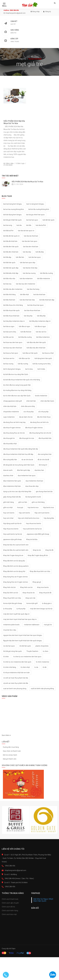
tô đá (45, 667)
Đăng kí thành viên (10, 759)
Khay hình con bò (26, 587)
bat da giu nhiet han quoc (35, 215)
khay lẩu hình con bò (11, 593)
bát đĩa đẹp (7, 257)
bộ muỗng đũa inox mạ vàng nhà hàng (17, 390)
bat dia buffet (41, 225)
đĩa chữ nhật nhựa (44, 417)
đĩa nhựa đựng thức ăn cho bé (40, 433)
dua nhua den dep (32, 486)
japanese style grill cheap (13, 539)
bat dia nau (7, 284)
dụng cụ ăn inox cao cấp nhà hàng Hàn (17, 492)
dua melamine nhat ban (34, 481)
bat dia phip (28, 316)
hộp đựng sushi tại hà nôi (12, 523)
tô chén (6, 657)
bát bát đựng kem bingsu (12, 215)
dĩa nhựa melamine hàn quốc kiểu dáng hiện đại (21, 449)
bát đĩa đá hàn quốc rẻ (11, 236)
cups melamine (9, 417)
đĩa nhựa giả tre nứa (27, 438)
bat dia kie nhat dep (30, 268)
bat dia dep (27, 252)
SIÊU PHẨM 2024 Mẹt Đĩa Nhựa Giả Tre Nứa (14, 122)
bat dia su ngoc (9, 326)
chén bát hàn (31, 401)
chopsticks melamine (11, 412)
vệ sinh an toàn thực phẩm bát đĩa (16, 683)
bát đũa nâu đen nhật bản (36, 348)
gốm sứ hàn (23, 502)
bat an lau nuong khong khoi (14, 209)
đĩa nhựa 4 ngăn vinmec (34, 428)
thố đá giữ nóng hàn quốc (13, 651)
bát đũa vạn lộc (24, 358)
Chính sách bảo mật (9, 914)
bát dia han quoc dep (28, 263)
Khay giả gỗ (37, 582)
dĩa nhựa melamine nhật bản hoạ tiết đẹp (18, 454)
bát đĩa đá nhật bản (10, 241)
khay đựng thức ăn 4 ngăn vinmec (16, 582)
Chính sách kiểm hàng (10, 911)
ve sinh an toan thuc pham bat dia (16, 678)
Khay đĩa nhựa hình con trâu (40, 571)
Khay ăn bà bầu (32, 539)
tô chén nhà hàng (10, 667)
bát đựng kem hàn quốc (43, 358)
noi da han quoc (9, 646)
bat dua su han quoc (11, 353)
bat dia (19, 225)
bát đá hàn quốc (49, 220)
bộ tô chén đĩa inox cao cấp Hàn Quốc (17, 396)
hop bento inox (33, 507)
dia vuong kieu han (45, 454)
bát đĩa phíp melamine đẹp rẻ (40, 321)
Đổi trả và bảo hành (10, 755)
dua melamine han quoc (27, 476)
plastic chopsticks (42, 646)
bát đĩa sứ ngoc (25, 326)
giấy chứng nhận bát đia (12, 497)
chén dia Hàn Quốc (47, 401)
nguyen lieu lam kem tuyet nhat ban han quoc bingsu (23, 635)
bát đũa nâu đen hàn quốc (36, 342)
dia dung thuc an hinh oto (39, 422)
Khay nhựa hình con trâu (12, 598)
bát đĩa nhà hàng (9, 294)
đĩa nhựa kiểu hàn (45, 438)
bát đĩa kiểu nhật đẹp (11, 273)
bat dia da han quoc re (26, 231)
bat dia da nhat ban (31, 236)
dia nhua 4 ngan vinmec (12, 428)
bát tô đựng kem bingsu (12, 369)
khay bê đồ (49, 550)
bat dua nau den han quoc (13, 342)
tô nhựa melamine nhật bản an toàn (16, 673)
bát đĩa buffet (8, 231)
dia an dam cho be (26, 417)
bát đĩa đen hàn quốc (11, 247)
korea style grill (32, 603)
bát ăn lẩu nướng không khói (39, 209)
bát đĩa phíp (41, 316)
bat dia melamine (26, 279)
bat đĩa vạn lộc (9, 337)
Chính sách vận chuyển (10, 903)
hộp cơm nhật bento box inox (29, 518)
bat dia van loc (41, 332)
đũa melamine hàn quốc (12, 481)
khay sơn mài (30, 598)
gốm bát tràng (9, 502)
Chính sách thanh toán (10, 899)
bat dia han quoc (35, 257)
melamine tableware (32, 625)
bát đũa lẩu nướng (25, 337)
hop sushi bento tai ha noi (32, 529)
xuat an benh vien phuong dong (15, 689)
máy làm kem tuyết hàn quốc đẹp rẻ (16, 614)
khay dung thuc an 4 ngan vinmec (16, 577)
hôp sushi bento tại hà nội (13, 534)
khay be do (37, 550)
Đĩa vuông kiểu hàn (10, 460)
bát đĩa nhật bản (9, 300)
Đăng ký (47, 12)
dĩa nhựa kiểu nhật (10, 444)
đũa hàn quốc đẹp (24, 470)
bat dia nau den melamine (26, 284)
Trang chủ (22, 59)
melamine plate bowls (11, 625)
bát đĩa (29, 225)
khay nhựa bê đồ (45, 593)
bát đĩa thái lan (26, 332)
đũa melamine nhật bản (12, 486)
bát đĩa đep (40, 252)
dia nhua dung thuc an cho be (14, 433)
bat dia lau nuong (29, 273)
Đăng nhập (35, 12)
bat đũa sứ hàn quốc (30, 353)
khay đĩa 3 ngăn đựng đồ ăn (38, 555)
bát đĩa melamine (44, 279)
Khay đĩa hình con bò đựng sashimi (16, 566)
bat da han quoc (32, 220)
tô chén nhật (25, 667)
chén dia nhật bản (10, 406)
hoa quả (20, 507)
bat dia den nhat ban (31, 247)
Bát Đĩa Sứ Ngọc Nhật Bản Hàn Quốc (43, 900)
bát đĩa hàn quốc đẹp (11, 268)
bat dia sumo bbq (10, 332)
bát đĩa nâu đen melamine (13, 289)
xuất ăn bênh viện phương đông (42, 689)
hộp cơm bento (24, 513)
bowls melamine (41, 396)
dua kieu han (39, 470)
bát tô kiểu (41, 369)
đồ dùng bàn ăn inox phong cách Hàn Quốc (19, 465)
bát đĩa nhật (24, 294)
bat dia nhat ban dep (27, 300)
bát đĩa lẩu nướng (46, 273)
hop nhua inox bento (34, 523)
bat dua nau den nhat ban (13, 348)
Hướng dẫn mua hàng (11, 747)
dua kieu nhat (8, 476)
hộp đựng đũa (49, 518)
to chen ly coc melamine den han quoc (27, 657)
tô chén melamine (43, 662)
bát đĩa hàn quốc (9, 263)
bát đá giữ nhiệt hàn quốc (13, 220)
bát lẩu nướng (23, 364)
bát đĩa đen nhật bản (11, 252)
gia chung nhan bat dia (44, 492)
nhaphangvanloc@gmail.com (15, 13)
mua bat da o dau (10, 630)
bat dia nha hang (33, 289)
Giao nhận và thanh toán (12, 751)
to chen (46, 651)
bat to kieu (29, 369)
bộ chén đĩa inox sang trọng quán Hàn (17, 385)
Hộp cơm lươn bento (42, 513)
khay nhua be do (29, 593)
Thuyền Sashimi (32, 651)
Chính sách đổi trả (8, 907)
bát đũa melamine (43, 337)
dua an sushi (8, 470)
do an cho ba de (27, 460)
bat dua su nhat (48, 353)
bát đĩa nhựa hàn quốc (11, 310)
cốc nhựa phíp (43, 412)
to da (36, 667)
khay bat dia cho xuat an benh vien (16, 545)
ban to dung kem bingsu (35, 204)
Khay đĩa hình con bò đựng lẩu (14, 561)
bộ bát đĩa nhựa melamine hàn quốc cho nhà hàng (22, 380)
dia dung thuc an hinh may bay (14, 422)
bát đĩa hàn (20, 257)
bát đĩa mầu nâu (9, 279)
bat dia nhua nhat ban (32, 310)
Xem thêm (6, 735)
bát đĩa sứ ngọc (40, 326)
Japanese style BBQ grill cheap (38, 534)
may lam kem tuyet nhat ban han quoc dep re (20, 619)
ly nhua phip (8, 609)
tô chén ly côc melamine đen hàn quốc (17, 662)
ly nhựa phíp (21, 609)
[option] (16, 820)
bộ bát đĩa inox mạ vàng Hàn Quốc (16, 374)
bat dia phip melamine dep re (14, 321)
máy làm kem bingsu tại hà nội (41, 609)
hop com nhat (8, 518)
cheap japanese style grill (13, 401)
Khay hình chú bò (9, 587)
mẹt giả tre (48, 625)
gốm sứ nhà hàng (38, 502)
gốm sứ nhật (8, 507)
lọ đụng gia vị (47, 603)
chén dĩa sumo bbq (28, 406)
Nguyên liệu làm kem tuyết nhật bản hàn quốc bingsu (23, 641)
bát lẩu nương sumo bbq (42, 364)
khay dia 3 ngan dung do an (13, 555)
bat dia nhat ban (39, 294)
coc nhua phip (29, 412)
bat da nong (8, 225)
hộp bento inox (49, 507)
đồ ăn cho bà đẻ (43, 460)
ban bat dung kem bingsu (13, 204)
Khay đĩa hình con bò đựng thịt (14, 571)
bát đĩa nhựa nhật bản (11, 316)
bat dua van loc (9, 358)
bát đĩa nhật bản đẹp (47, 300)
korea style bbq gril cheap (13, 603)
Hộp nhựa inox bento (11, 529)
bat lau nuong (8, 364)
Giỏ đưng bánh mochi (33, 497)
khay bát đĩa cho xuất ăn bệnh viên (16, 550)
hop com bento (9, 513)
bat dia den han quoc (30, 241)
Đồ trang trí (43, 465)
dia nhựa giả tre (9, 438)
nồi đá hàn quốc (25, 646)
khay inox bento (43, 587)
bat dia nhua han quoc (35, 305)
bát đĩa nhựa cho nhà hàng (13, 305)
